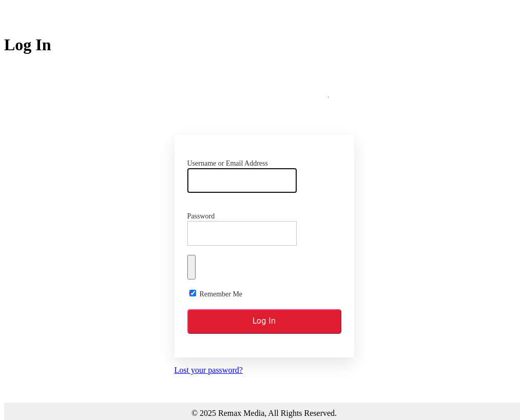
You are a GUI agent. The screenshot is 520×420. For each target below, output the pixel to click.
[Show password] (191, 267)
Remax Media (264, 102)
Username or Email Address (228, 163)
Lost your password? (209, 370)
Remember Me (221, 294)
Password (201, 216)
